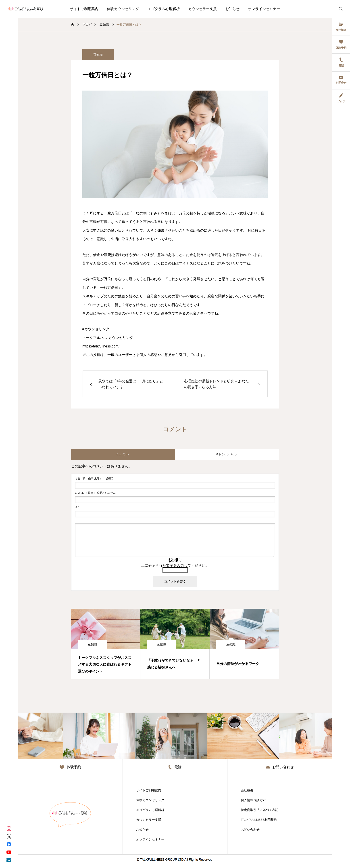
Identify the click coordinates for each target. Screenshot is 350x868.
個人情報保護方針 (253, 800)
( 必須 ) (94, 478)
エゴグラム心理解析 (164, 9)
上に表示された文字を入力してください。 (175, 565)
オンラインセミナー (264, 9)
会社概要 (247, 790)
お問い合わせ (250, 830)
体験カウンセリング (123, 9)
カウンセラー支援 (202, 9)
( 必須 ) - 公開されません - (96, 493)
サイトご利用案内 (84, 9)
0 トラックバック (227, 454)
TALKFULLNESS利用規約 (259, 820)
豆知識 (92, 644)
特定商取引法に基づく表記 (260, 810)
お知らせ (232, 9)
